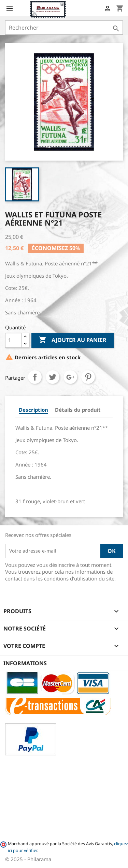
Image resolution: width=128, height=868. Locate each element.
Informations (25, 663)
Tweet (53, 377)
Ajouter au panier (73, 340)
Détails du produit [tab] (78, 410)
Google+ (70, 377)
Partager (35, 377)
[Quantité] (13, 340)
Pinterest (88, 377)
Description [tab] (33, 410)
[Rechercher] (64, 28)
